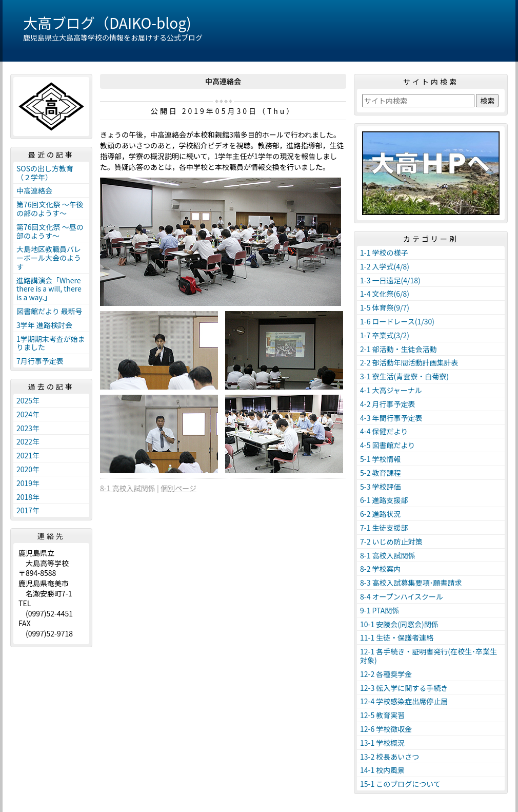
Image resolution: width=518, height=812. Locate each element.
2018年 (28, 497)
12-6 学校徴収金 (386, 729)
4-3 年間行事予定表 (391, 418)
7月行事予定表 (40, 361)
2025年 (28, 400)
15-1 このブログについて (400, 784)
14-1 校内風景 (382, 770)
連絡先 (51, 536)
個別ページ (178, 488)
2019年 (28, 483)
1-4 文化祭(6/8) (385, 294)
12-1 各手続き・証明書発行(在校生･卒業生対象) (429, 656)
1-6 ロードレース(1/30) (397, 321)
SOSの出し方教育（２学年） (45, 173)
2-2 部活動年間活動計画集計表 (409, 362)
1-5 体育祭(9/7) (385, 307)
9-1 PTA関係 (380, 610)
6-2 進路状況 (381, 514)
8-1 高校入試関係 (128, 488)
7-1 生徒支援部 (384, 528)
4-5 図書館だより (387, 445)
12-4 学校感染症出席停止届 (404, 701)
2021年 (28, 455)
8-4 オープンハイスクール (402, 596)
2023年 (28, 428)
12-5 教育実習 (382, 715)
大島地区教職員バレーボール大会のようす (49, 258)
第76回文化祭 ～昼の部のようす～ (50, 231)
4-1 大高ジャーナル (391, 390)
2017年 (28, 510)
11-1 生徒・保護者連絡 (397, 637)
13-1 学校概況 (382, 743)
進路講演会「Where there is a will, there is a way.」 (49, 289)
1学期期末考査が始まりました (51, 343)
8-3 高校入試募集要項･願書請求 (411, 583)
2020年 (28, 469)
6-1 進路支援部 (384, 500)
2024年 (28, 414)
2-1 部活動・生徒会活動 (399, 349)
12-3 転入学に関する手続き (404, 688)
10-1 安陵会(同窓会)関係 (399, 624)
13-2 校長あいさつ (390, 757)
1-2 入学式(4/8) (385, 266)
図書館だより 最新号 (49, 311)
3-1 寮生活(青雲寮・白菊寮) (404, 376)
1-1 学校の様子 (384, 253)
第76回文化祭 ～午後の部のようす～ (50, 209)
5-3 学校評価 (381, 487)
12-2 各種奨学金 (386, 674)
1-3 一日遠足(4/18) (390, 280)
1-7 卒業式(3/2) (385, 335)
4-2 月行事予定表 (388, 404)
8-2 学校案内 (381, 569)
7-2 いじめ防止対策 (391, 542)
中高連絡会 (34, 190)
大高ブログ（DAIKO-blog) (107, 23)
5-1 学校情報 (381, 459)
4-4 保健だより (384, 431)
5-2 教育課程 (381, 473)
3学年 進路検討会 (44, 325)
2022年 (28, 441)
